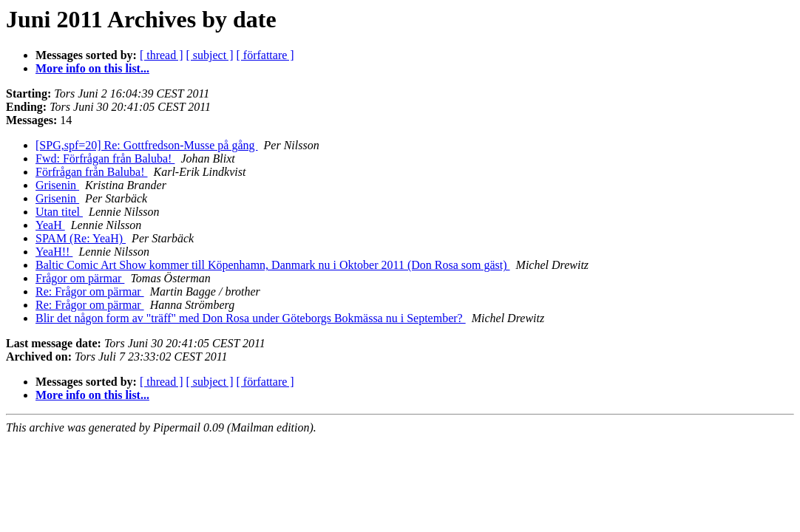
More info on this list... (92, 68)
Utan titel (59, 212)
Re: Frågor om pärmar (90, 291)
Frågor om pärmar (80, 278)
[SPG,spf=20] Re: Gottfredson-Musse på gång (147, 145)
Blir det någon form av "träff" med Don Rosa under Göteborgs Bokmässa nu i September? (251, 318)
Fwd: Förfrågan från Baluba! (105, 158)
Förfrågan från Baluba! (92, 172)
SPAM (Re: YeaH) (81, 238)
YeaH (50, 225)
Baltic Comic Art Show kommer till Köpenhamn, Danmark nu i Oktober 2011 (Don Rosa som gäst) (273, 265)
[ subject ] (210, 55)
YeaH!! (54, 252)
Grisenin (57, 185)
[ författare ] (265, 55)
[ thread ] (162, 55)
